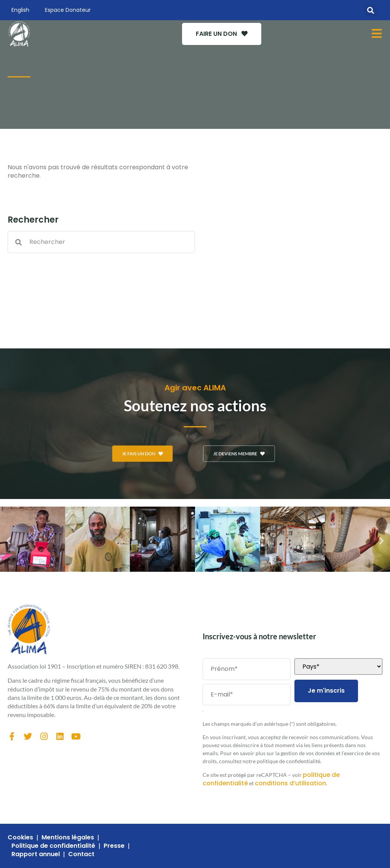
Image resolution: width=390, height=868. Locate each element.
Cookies (20, 838)
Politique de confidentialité (53, 846)
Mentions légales (68, 838)
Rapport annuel (36, 854)
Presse (114, 846)
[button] (370, 10)
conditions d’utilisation (290, 783)
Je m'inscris (326, 691)
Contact (81, 854)
